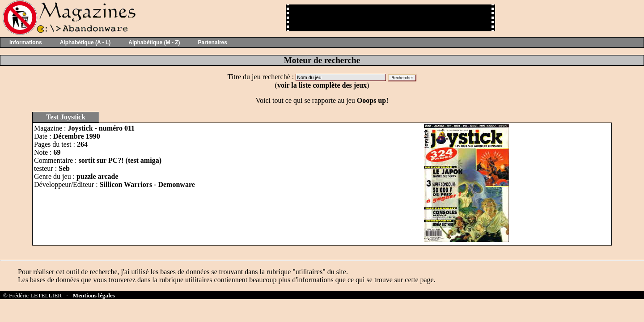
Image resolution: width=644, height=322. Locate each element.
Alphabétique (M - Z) (154, 42)
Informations (26, 42)
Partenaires (213, 42)
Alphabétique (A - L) (85, 42)
